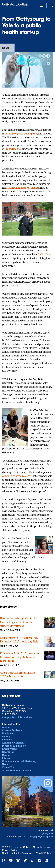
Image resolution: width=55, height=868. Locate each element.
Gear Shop (8, 752)
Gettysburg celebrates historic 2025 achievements (18, 675)
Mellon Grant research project (22, 188)
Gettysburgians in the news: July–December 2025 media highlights (20, 640)
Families (7, 740)
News (6, 48)
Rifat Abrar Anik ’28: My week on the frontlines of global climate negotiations (19, 657)
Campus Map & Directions (17, 717)
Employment (9, 749)
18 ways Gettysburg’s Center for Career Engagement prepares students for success (19, 622)
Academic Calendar (13, 743)
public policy (30, 134)
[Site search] (51, 5)
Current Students (12, 730)
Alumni (6, 727)
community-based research (17, 476)
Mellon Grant (45, 254)
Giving (6, 755)
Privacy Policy (10, 850)
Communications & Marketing (19, 761)
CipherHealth (12, 149)
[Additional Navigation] (42, 5)
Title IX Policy (43, 853)
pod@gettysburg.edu (41, 837)
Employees (9, 733)
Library (6, 758)
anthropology (12, 134)
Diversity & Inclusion (14, 746)
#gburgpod (47, 834)
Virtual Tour (9, 767)
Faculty (6, 737)
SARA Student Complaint (17, 771)
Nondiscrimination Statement (18, 853)
